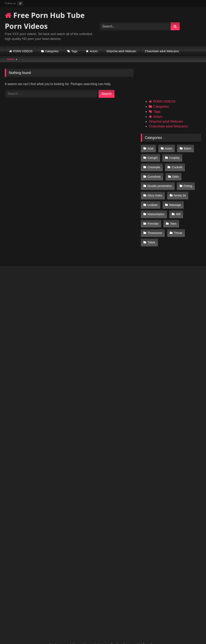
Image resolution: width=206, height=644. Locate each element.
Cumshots (154, 174)
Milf (177, 208)
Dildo (175, 174)
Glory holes (155, 191)
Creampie (154, 165)
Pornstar (153, 216)
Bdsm (186, 148)
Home (11, 59)
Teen (173, 216)
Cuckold (176, 165)
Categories (52, 51)
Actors (94, 51)
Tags (74, 51)
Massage (174, 199)
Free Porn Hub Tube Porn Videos (45, 21)
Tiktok (151, 233)
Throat (177, 225)
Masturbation (156, 208)
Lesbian (152, 199)
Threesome (155, 225)
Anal (150, 148)
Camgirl (152, 157)
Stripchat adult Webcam (121, 51)
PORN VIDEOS (23, 51)
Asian (168, 148)
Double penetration (160, 182)
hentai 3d (179, 191)
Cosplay (174, 157)
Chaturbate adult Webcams (162, 51)
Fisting (187, 182)
